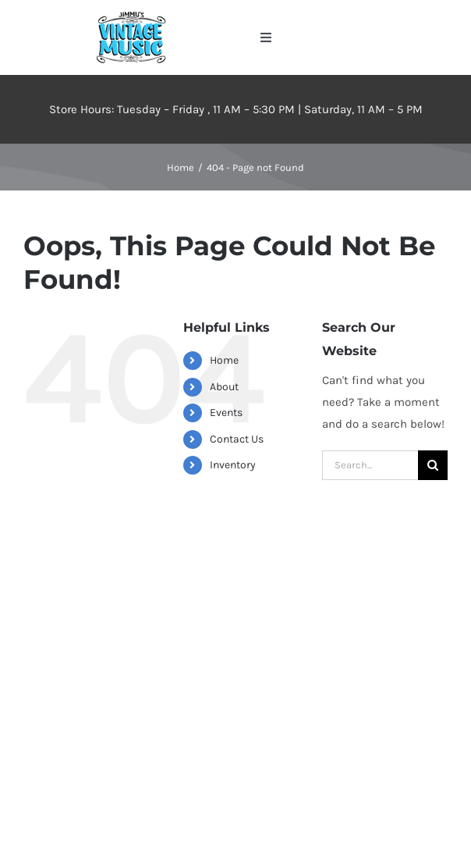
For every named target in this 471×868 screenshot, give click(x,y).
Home (224, 360)
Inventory (233, 465)
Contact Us (237, 439)
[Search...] (370, 465)
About (224, 387)
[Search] (433, 465)
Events (226, 413)
